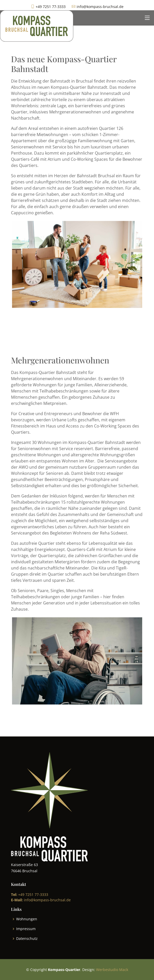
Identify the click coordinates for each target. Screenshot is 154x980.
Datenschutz (27, 939)
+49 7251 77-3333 (30, 894)
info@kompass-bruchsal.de (41, 900)
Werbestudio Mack (112, 970)
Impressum (26, 929)
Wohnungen (27, 919)
